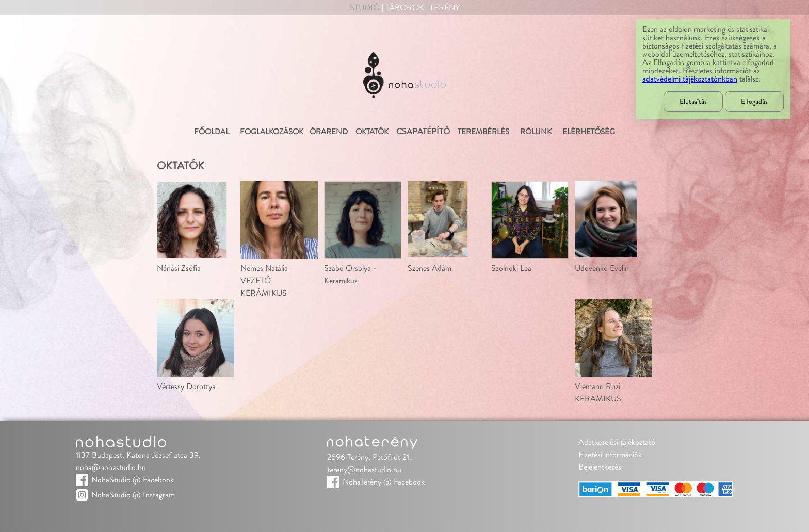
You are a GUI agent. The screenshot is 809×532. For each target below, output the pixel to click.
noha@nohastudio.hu (111, 467)
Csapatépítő (423, 132)
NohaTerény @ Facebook (384, 482)
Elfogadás (754, 102)
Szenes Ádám (430, 268)
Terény (445, 8)
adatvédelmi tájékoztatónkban (690, 79)
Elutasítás (693, 102)
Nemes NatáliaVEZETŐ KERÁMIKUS (264, 281)
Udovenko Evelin (602, 268)
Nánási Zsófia (179, 268)
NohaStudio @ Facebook (133, 480)
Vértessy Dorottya (186, 386)
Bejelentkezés (600, 467)
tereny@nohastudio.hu (364, 470)
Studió (365, 8)
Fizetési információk (610, 455)
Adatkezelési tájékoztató (617, 442)
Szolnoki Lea (511, 268)
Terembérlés (483, 132)
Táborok (405, 8)
